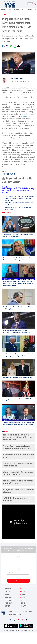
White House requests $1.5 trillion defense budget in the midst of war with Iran (19, 235)
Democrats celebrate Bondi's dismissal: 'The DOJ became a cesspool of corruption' (18, 259)
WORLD (30, 10)
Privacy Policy (27, 612)
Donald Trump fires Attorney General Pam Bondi (18, 377)
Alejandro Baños (15, 79)
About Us (24, 606)
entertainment (9, 600)
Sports (23, 600)
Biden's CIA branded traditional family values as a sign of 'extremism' (19, 204)
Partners (8, 606)
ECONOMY (24, 595)
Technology (8, 603)
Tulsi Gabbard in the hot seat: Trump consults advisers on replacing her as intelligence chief (19, 355)
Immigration (9, 597)
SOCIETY (23, 597)
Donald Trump (9, 174)
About (11, 612)
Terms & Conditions (15, 614)
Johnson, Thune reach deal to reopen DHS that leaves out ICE (19, 400)
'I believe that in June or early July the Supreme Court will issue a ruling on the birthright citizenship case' (19, 423)
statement (23, 116)
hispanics (4, 10)
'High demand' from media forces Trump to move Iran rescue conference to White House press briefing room (19, 198)
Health (23, 10)
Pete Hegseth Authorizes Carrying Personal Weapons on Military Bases (19, 308)
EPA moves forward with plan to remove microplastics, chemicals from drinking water (17, 331)
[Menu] (2, 4)
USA (10, 10)
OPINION (23, 603)
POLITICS (16, 10)
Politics (7, 15)
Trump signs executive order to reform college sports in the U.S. (18, 208)
